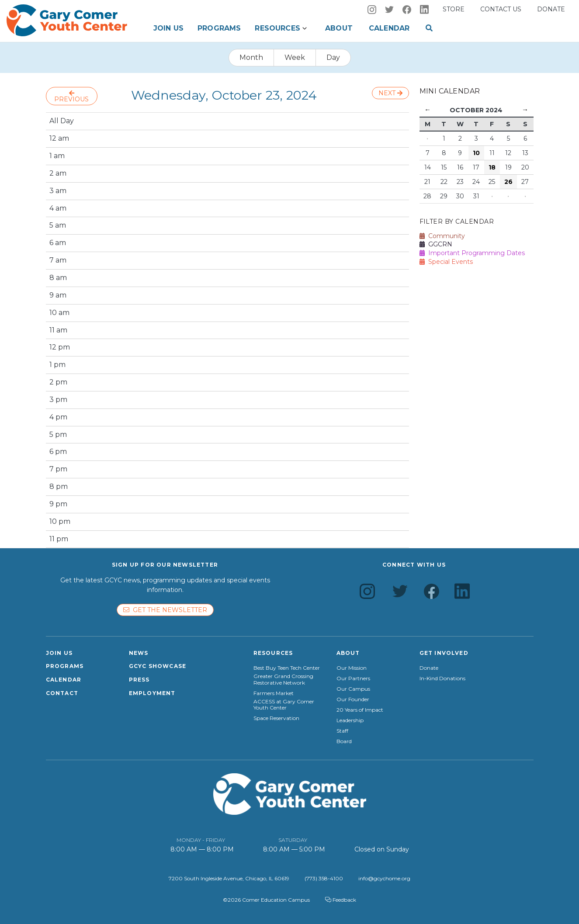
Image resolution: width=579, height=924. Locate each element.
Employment (152, 693)
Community (442, 236)
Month (251, 57)
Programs (219, 28)
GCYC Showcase (158, 666)
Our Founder (353, 699)
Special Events (446, 262)
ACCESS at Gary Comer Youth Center (284, 705)
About (339, 28)
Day (333, 57)
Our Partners (353, 678)
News (139, 653)
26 (508, 182)
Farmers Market (274, 693)
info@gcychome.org (384, 878)
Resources (277, 28)
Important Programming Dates (472, 253)
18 (492, 167)
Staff (342, 731)
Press (139, 680)
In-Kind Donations (442, 678)
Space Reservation (276, 718)
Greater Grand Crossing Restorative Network (283, 679)
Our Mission (352, 668)
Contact (62, 693)
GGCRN (436, 244)
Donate (551, 9)
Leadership (350, 720)
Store (454, 9)
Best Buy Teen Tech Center (287, 668)
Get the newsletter (165, 610)
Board (344, 741)
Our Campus (353, 689)
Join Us (168, 28)
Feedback (341, 900)
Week (295, 57)
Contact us (501, 9)
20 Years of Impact (360, 710)
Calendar (389, 28)
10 (476, 153)
